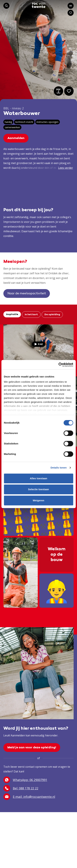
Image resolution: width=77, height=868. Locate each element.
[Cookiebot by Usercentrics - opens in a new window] (58, 365)
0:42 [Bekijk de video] (39, 344)
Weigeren (38, 500)
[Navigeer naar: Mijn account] (71, 13)
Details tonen (59, 468)
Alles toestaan (38, 478)
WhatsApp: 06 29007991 (25, 780)
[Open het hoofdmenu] (71, 6)
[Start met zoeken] (6, 6)
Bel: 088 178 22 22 (21, 788)
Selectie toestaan (38, 489)
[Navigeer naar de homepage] (39, 5)
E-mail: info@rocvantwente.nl (29, 797)
